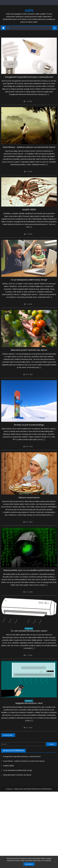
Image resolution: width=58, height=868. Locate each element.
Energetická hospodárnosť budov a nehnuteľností (29, 77)
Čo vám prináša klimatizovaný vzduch (29, 631)
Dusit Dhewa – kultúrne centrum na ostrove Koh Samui (29, 147)
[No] (55, 862)
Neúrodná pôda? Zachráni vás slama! (29, 350)
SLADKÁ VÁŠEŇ (29, 210)
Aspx (29, 11)
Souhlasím (29, 864)
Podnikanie (29, 629)
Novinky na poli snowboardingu (29, 425)
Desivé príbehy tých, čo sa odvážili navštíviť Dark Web (29, 570)
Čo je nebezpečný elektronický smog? (29, 280)
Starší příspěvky (10, 735)
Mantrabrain (47, 789)
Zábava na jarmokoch (29, 498)
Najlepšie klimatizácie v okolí (29, 703)
